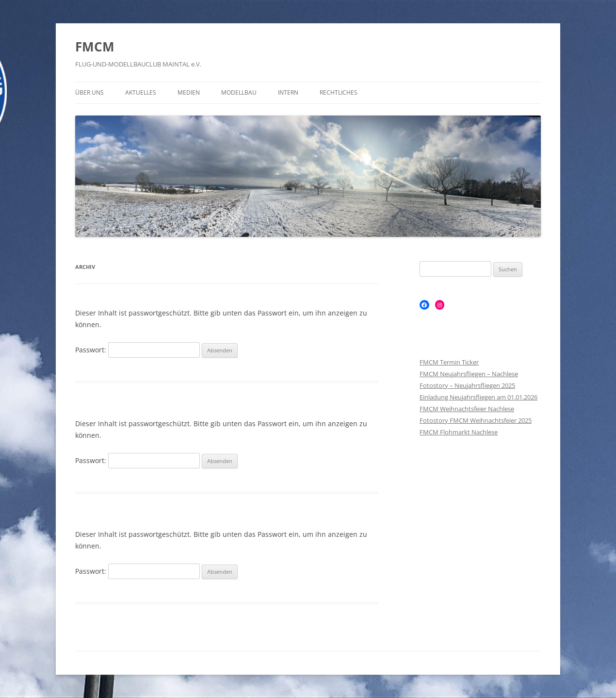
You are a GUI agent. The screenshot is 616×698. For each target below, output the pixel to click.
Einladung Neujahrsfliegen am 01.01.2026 (478, 397)
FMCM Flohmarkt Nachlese (459, 432)
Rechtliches (339, 92)
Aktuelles (141, 92)
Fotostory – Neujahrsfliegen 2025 (467, 385)
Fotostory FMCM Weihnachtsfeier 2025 (476, 420)
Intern (288, 92)
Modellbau (239, 92)
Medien (189, 92)
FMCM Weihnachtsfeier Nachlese (467, 409)
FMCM (95, 47)
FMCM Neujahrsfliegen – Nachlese (469, 374)
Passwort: (138, 350)
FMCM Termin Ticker (449, 362)
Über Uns (89, 92)
